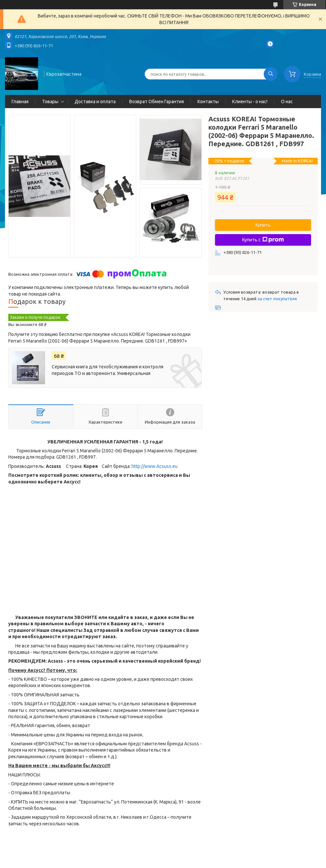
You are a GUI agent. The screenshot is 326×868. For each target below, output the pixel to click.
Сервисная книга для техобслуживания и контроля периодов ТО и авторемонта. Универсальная (108, 370)
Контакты (208, 102)
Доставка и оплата (95, 102)
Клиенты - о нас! (250, 102)
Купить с (263, 240)
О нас (287, 102)
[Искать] (271, 74)
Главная (20, 102)
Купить (263, 225)
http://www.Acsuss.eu (155, 466)
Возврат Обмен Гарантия (157, 102)
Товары (50, 102)
